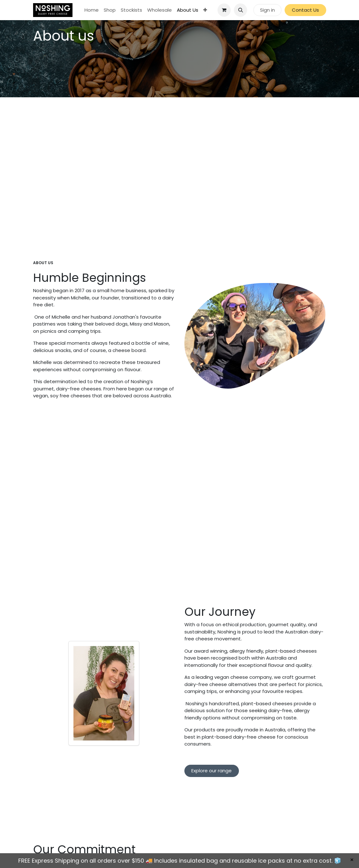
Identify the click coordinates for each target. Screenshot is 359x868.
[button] (240, 10)
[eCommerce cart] (224, 10)
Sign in (267, 10)
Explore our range (211, 771)
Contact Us (305, 10)
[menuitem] (92, 10)
